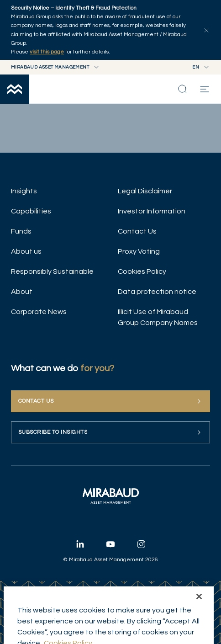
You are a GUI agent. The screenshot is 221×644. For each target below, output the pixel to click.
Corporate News (39, 312)
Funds (21, 231)
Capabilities (31, 211)
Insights (24, 191)
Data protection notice (157, 292)
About (22, 292)
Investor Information (152, 211)
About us (26, 251)
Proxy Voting (139, 251)
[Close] (199, 616)
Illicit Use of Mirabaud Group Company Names (158, 317)
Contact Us (137, 231)
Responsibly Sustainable (52, 271)
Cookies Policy (142, 271)
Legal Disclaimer (145, 191)
